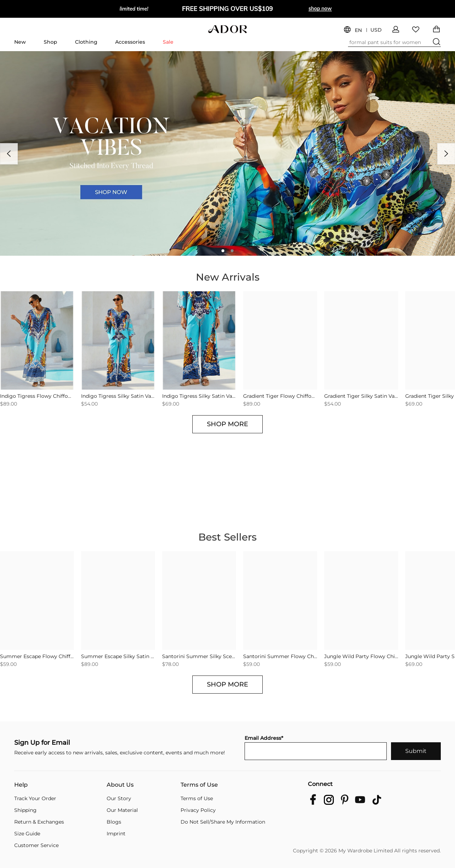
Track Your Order (35, 798)
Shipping (25, 810)
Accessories (130, 42)
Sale (168, 42)
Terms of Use (199, 785)
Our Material (122, 810)
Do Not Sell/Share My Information (223, 822)
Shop (50, 42)
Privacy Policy (198, 810)
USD (376, 30)
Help (21, 785)
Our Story (119, 798)
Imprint (116, 834)
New (20, 42)
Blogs (114, 822)
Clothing (86, 42)
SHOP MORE (227, 424)
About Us (120, 785)
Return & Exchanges (39, 822)
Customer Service (36, 845)
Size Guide (27, 834)
